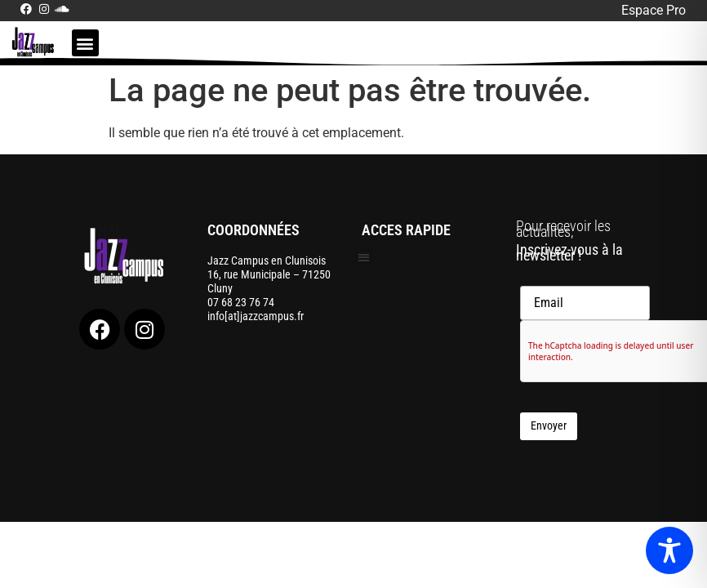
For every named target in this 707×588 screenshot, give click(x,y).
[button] (85, 43)
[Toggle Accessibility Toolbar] (669, 550)
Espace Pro (654, 10)
